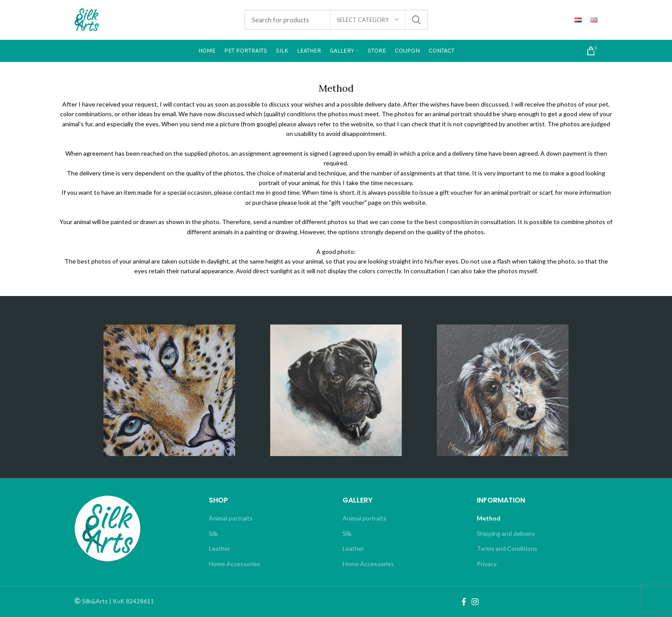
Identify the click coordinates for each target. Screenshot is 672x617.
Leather (220, 548)
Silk (213, 533)
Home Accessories (234, 564)
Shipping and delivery (506, 533)
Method (489, 518)
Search (416, 20)
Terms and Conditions (507, 548)
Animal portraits (231, 518)
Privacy (487, 564)
